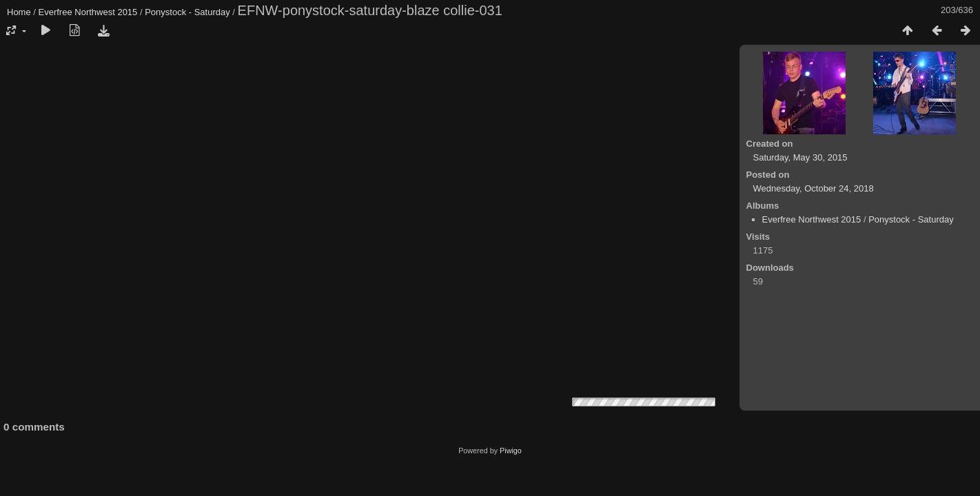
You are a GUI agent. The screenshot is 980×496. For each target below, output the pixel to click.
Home (19, 12)
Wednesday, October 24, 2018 (814, 188)
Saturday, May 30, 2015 (800, 157)
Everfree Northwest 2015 (88, 12)
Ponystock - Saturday (187, 12)
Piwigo (511, 451)
